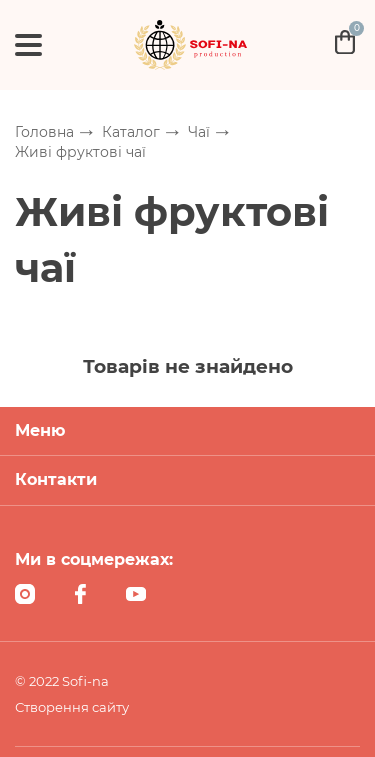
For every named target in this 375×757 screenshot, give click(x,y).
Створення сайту (72, 707)
